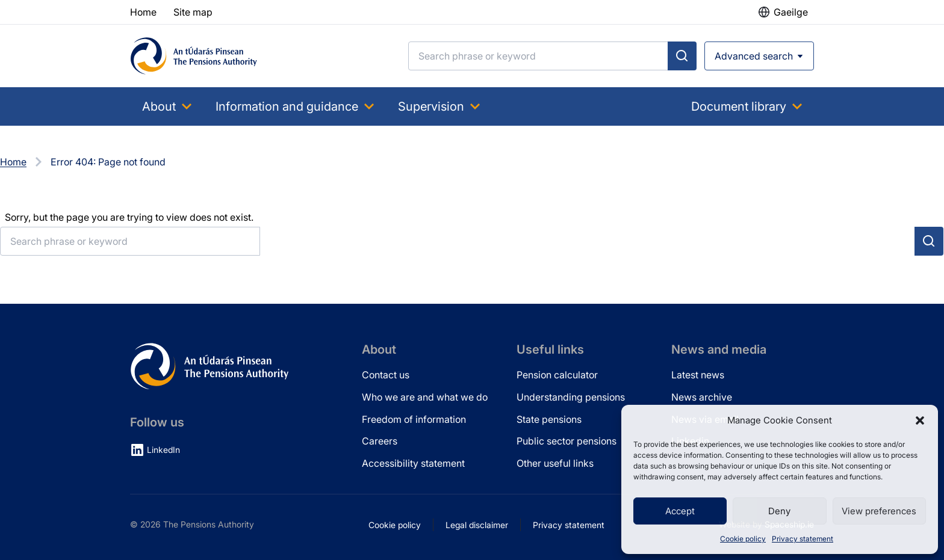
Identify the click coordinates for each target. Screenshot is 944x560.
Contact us (386, 375)
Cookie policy (743, 539)
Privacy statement (803, 539)
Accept (680, 511)
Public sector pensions (567, 441)
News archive (702, 397)
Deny (779, 511)
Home (13, 162)
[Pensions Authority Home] (194, 56)
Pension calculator (557, 375)
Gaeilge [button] (791, 12)
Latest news (698, 375)
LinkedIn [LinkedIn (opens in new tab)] (163, 450)
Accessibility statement (413, 463)
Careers (380, 441)
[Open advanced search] (759, 56)
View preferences (879, 511)
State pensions (549, 419)
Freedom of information (414, 419)
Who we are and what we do (425, 397)
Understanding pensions (571, 397)
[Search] (538, 56)
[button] (920, 420)
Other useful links (555, 463)
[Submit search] (682, 56)
